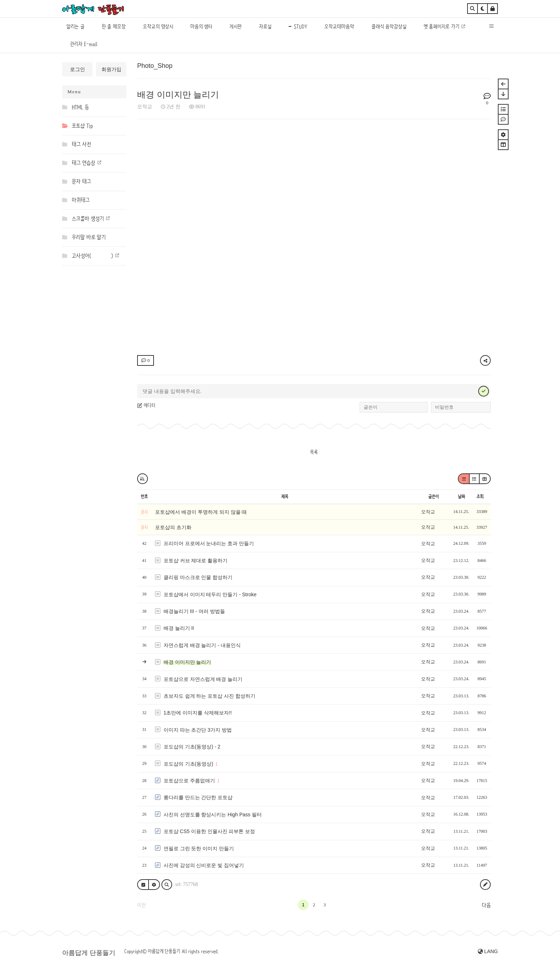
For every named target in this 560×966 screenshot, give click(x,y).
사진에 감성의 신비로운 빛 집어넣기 (204, 865)
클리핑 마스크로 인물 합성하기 (198, 577)
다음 (486, 905)
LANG (488, 951)
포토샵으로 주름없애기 (189, 781)
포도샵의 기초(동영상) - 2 (192, 747)
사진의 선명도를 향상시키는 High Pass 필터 (213, 815)
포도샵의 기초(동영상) (188, 764)
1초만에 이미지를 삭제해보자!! (198, 713)
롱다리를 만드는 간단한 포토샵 (198, 797)
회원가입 (111, 69)
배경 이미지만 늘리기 (178, 94)
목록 (314, 452)
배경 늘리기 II (179, 628)
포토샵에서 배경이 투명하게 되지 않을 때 (201, 512)
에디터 (146, 405)
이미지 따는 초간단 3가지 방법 (198, 730)
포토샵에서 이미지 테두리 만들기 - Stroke (210, 594)
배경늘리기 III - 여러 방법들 (194, 611)
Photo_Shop (155, 66)
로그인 (77, 69)
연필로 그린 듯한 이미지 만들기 (199, 848)
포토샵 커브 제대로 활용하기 (196, 561)
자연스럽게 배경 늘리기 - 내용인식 (202, 645)
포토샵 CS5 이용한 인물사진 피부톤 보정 (209, 831)
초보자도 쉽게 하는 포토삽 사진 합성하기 (209, 696)
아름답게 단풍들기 (89, 953)
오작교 (145, 106)
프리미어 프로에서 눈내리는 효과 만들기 (209, 543)
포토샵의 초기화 (173, 527)
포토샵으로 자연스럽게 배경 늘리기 (203, 679)
